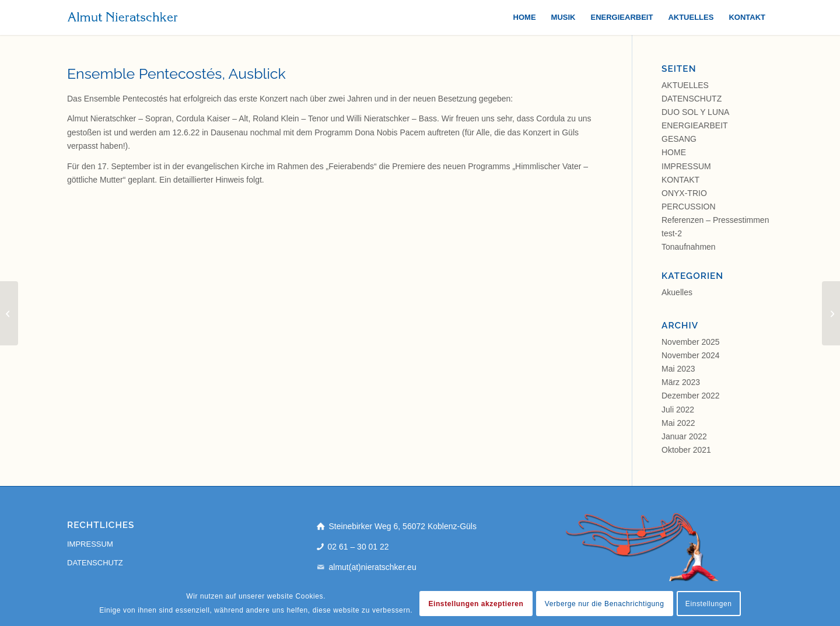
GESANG (679, 139)
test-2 (672, 233)
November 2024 (691, 355)
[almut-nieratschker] (123, 18)
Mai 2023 (678, 369)
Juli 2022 (678, 410)
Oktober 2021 (686, 450)
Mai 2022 (678, 423)
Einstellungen (709, 604)
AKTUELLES (685, 85)
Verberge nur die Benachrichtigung (605, 604)
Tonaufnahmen (689, 247)
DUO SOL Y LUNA (695, 112)
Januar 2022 (684, 436)
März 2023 (681, 382)
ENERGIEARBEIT (695, 125)
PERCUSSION (689, 207)
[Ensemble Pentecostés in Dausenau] (9, 313)
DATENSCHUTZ (692, 99)
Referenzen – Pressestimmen (715, 220)
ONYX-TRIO (684, 193)
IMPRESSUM (686, 166)
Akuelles (677, 292)
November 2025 (691, 342)
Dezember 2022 (691, 396)
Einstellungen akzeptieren (476, 604)
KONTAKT (680, 180)
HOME (674, 152)
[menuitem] (525, 18)
